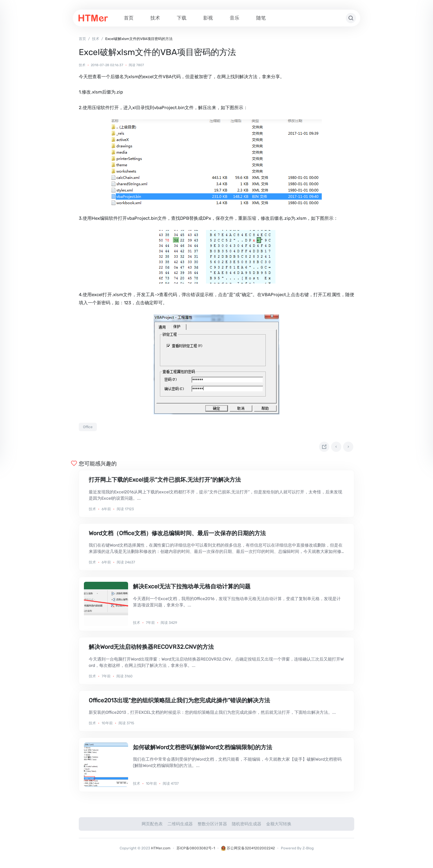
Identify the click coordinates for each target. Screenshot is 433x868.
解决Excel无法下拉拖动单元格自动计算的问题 (192, 589)
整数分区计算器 (212, 826)
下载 (182, 18)
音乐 (235, 18)
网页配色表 (152, 826)
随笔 (261, 18)
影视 (208, 18)
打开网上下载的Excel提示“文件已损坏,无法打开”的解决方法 (165, 482)
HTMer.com (161, 851)
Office (88, 427)
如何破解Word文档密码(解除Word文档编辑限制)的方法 (203, 750)
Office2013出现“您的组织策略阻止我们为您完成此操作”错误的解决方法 (179, 703)
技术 (155, 18)
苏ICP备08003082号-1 (196, 851)
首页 (129, 18)
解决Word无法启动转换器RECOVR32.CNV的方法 (151, 649)
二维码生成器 (180, 826)
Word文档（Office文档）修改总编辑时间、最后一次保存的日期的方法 (177, 536)
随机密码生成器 (247, 826)
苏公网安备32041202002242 (248, 851)
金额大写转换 (279, 826)
